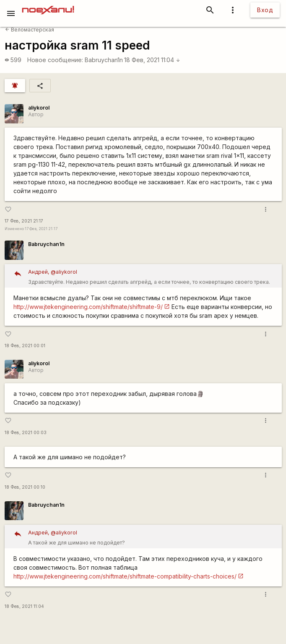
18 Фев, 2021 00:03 (26, 433)
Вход (265, 10)
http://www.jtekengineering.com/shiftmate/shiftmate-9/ (88, 307)
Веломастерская (30, 30)
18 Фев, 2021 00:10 (25, 487)
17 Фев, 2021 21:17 (24, 221)
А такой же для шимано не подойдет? (152, 537)
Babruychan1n (104, 60)
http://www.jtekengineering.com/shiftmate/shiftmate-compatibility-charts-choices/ (125, 576)
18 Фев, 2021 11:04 (152, 60)
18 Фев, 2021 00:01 (25, 346)
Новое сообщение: (55, 60)
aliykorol (39, 108)
